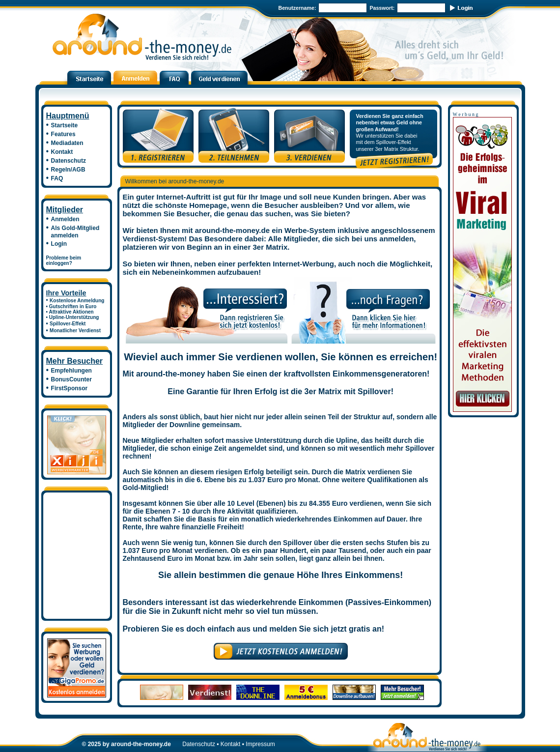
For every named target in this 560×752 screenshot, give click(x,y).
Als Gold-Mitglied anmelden (73, 232)
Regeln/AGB (68, 170)
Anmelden (65, 219)
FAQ (57, 178)
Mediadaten (67, 143)
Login (59, 244)
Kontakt (62, 152)
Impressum (260, 744)
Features (63, 134)
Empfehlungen (71, 371)
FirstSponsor (70, 388)
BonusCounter (71, 379)
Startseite (65, 125)
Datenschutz (69, 161)
